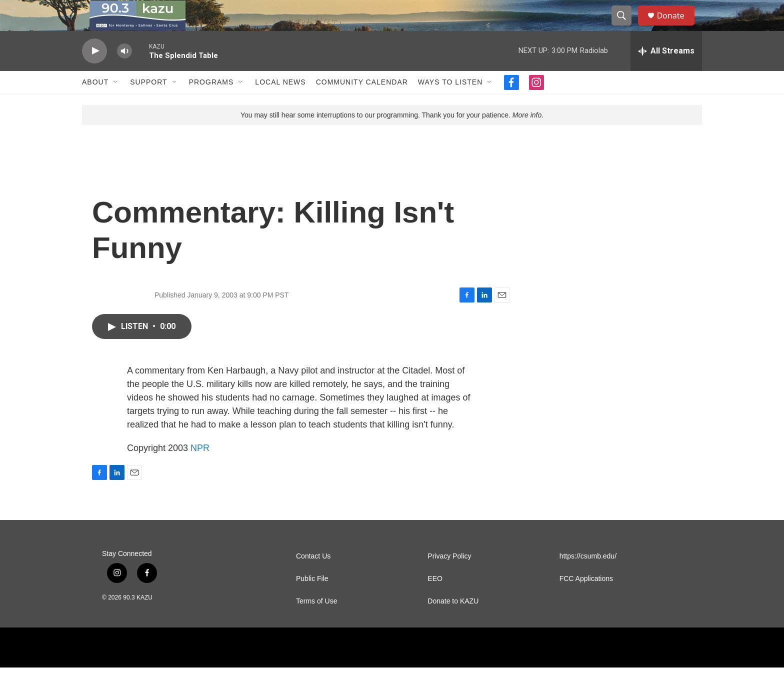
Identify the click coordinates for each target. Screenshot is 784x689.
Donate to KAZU (453, 623)
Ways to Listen (450, 104)
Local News (280, 104)
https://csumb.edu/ (588, 578)
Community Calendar (362, 104)
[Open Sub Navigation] (116, 104)
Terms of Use (316, 623)
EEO (435, 600)
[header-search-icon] (626, 26)
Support (148, 104)
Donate (676, 26)
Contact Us (313, 578)
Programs (211, 104)
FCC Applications (586, 600)
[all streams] (666, 72)
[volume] (124, 73)
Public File (312, 600)
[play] (94, 73)
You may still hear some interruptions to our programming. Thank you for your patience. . (392, 136)
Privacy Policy (449, 578)
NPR (200, 469)
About (95, 104)
